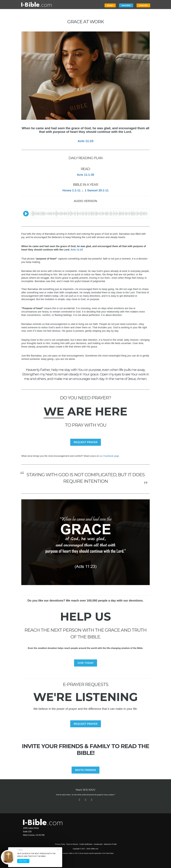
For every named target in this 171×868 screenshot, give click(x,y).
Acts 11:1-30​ (85, 175)
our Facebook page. (110, 456)
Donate (110, 5)
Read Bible (126, 5)
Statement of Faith (110, 844)
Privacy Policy (60, 844)
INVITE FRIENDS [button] (85, 770)
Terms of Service (72, 844)
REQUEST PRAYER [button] (86, 442)
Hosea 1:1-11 (72, 190)
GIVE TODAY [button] (86, 663)
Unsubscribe (98, 844)
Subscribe (143, 5)
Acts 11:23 (77, 250)
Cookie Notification (86, 844)
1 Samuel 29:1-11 (97, 190)
